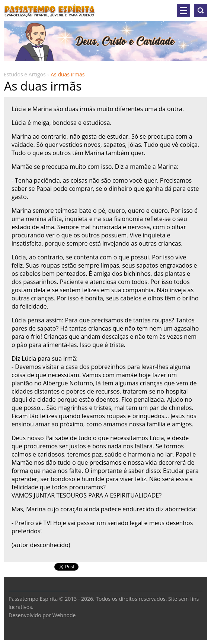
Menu (183, 10)
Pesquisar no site (201, 10)
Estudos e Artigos (25, 74)
